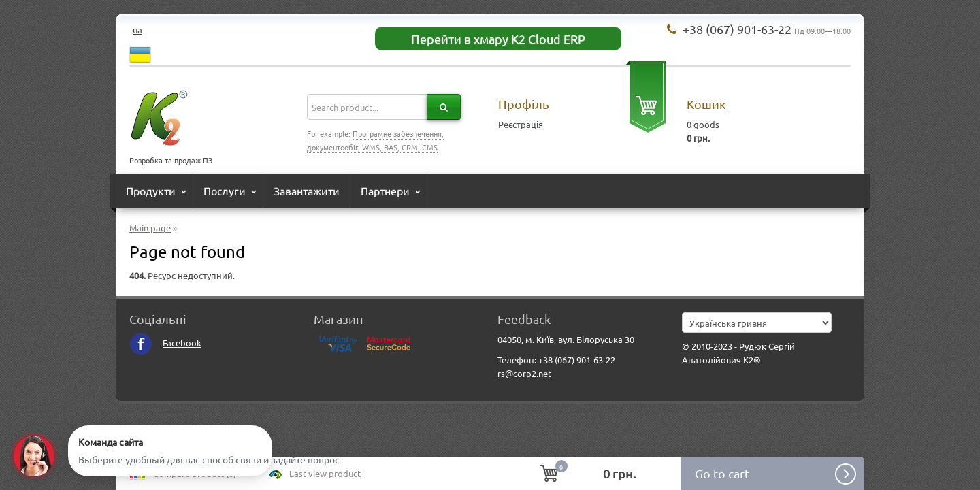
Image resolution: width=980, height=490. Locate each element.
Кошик (706, 104)
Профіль (524, 104)
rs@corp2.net (524, 373)
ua (137, 30)
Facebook (165, 343)
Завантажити (307, 191)
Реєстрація (521, 124)
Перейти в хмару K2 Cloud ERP (498, 38)
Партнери (385, 191)
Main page (150, 228)
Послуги (225, 191)
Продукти (151, 191)
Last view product (325, 473)
